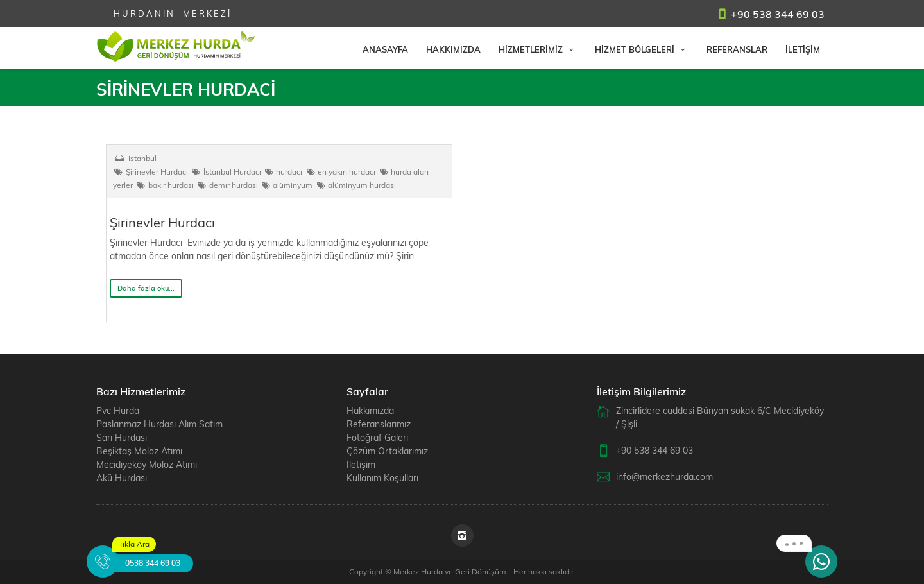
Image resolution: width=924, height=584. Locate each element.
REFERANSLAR (737, 49)
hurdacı (283, 172)
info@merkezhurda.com (664, 477)
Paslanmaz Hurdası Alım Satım (159, 424)
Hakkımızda (370, 411)
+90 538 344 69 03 (778, 14)
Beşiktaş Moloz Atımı (139, 451)
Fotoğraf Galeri (377, 438)
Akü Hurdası (122, 478)
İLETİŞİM (803, 49)
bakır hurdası (165, 185)
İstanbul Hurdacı (226, 172)
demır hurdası (227, 185)
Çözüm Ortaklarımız (387, 451)
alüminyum (287, 185)
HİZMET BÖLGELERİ (642, 49)
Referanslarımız (379, 424)
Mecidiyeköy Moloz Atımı (147, 465)
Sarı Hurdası (122, 438)
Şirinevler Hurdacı (150, 172)
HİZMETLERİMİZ (538, 49)
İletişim (361, 465)
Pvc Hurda (118, 411)
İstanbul (142, 158)
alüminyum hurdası (355, 185)
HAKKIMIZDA (453, 49)
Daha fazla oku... (146, 288)
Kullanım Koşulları (382, 478)
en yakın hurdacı (340, 172)
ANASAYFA (385, 49)
